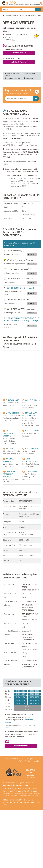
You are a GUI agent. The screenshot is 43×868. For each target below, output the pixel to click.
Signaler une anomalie (12, 78)
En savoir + (32, 255)
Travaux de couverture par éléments (17, 15)
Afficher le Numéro (19, 53)
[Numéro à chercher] (19, 99)
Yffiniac (39, 15)
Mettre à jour (29, 78)
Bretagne (32, 15)
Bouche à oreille (29, 74)
